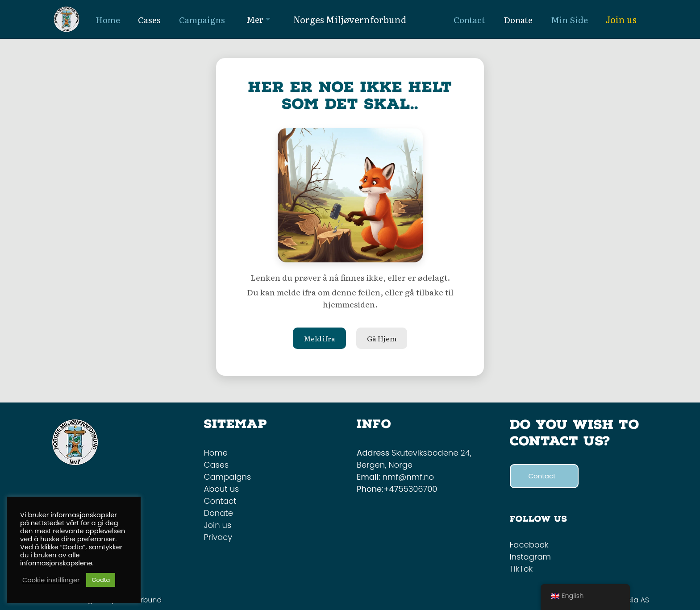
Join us (621, 19)
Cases (217, 465)
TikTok (521, 569)
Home (216, 453)
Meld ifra (319, 338)
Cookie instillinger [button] (51, 580)
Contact (220, 501)
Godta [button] (101, 580)
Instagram (530, 557)
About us (222, 489)
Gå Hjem (382, 338)
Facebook (529, 545)
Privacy (218, 537)
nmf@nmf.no (408, 477)
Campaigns (228, 477)
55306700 (418, 489)
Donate (219, 513)
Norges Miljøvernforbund (350, 19)
